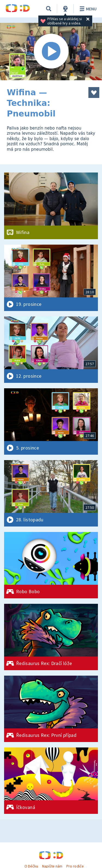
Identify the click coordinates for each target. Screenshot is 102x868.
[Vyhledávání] (49, 9)
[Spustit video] (51, 52)
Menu (87, 9)
